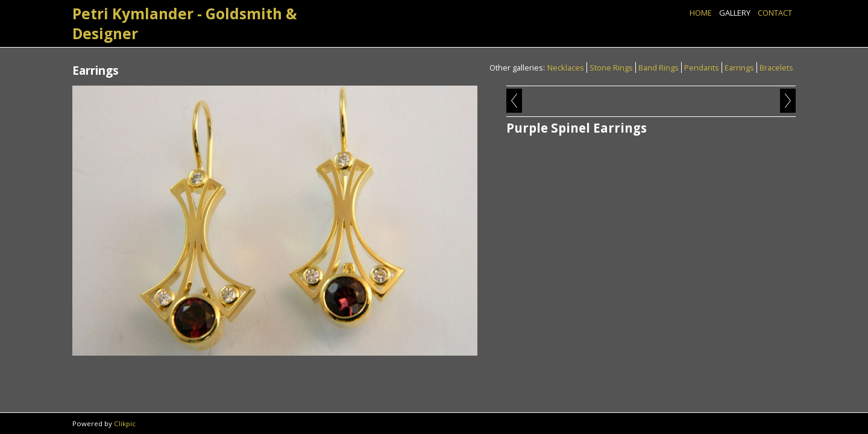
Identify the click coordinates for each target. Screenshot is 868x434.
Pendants (702, 68)
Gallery (735, 13)
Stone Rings (611, 68)
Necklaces (566, 68)
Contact (775, 13)
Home (701, 13)
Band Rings (659, 68)
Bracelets (776, 68)
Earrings (739, 68)
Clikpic (125, 423)
